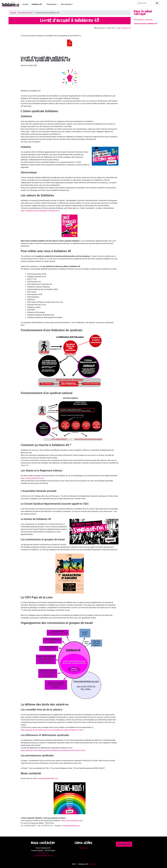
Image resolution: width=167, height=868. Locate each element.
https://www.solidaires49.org (32, 478)
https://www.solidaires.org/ (71, 821)
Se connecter (124, 844)
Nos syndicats (66, 4)
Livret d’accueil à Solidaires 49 (145, 24)
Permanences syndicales (143, 20)
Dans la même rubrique (143, 13)
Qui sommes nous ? (26, 13)
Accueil (25, 4)
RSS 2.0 (92, 864)
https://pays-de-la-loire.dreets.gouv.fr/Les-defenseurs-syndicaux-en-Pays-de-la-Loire (52, 750)
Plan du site (83, 848)
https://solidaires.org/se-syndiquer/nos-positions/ (40, 211)
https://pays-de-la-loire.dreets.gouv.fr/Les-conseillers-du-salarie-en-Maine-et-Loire (51, 730)
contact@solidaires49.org (47, 778)
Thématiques (51, 4)
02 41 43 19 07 (43, 853)
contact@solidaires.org (71, 826)
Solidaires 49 (37, 4)
